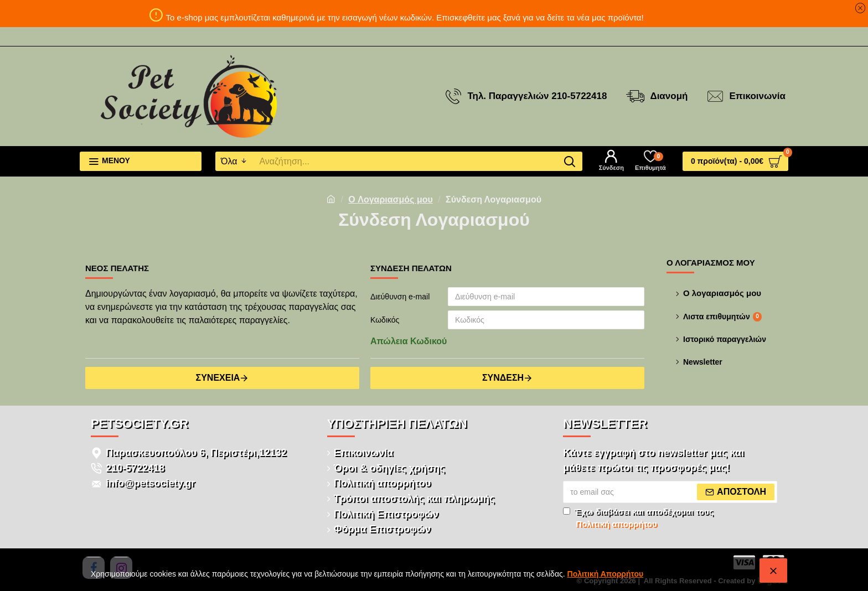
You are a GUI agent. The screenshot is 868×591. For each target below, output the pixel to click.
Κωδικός (385, 320)
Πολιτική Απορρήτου (606, 574)
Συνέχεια (218, 378)
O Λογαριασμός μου (390, 199)
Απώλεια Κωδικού (409, 341)
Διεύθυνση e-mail (400, 297)
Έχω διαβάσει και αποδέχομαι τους (638, 519)
